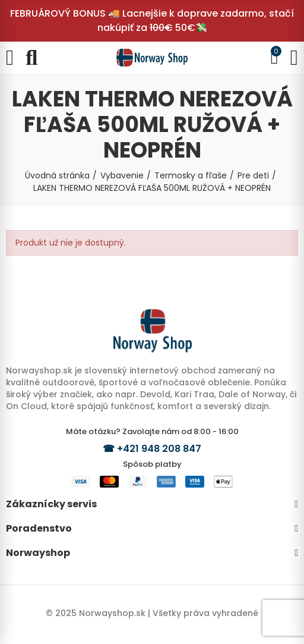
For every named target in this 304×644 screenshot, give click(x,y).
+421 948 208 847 (159, 449)
